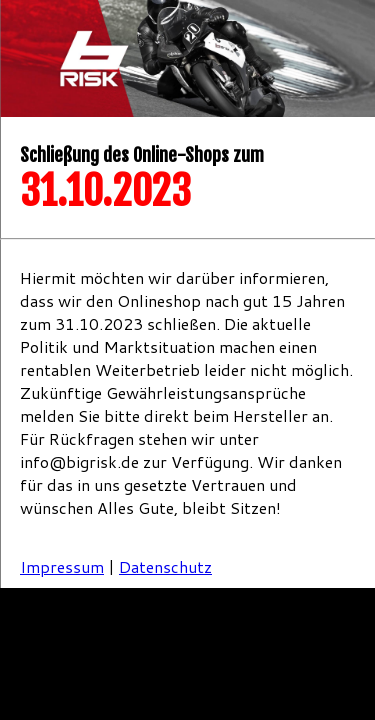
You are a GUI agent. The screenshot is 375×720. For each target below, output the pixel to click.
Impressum (62, 566)
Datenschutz (165, 566)
